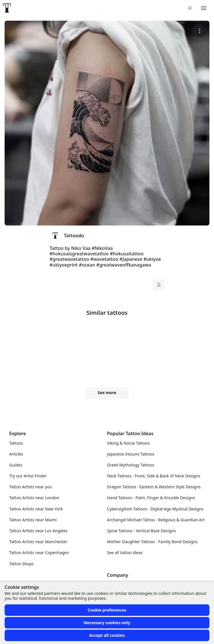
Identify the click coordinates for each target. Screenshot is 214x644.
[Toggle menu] (204, 8)
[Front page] (7, 8)
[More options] (199, 31)
